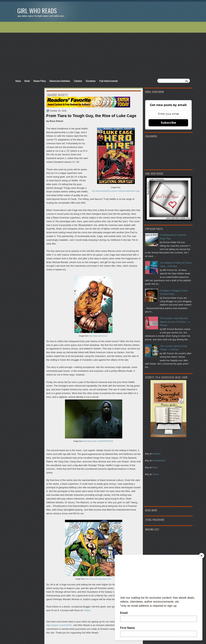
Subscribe (168, 123)
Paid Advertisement (109, 81)
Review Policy (40, 81)
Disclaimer (91, 81)
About (27, 81)
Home (18, 81)
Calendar (78, 81)
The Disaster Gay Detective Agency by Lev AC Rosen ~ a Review (175, 322)
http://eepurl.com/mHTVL (59, 625)
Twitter (87, 610)
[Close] (202, 556)
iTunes (156, 474)
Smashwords (159, 460)
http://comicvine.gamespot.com (98, 579)
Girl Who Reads (37, 11)
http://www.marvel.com (98, 336)
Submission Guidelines (60, 81)
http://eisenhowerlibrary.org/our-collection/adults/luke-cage (116, 191)
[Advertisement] (103, 50)
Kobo (155, 467)
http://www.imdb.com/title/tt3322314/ (98, 441)
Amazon (156, 454)
